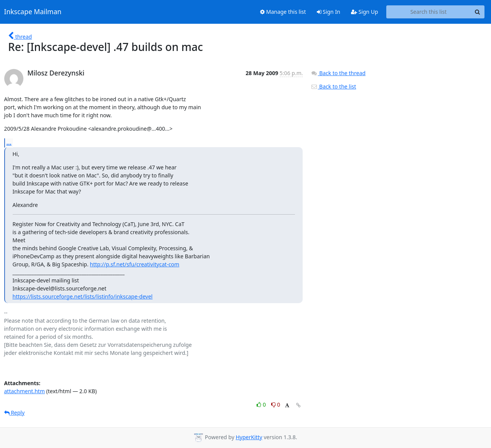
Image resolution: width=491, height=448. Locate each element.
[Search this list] (429, 12)
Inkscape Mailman (33, 12)
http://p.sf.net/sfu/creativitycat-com (134, 264)
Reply (15, 413)
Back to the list (333, 86)
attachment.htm (25, 391)
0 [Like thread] (262, 405)
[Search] (478, 12)
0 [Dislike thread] (276, 405)
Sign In (329, 12)
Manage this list (283, 12)
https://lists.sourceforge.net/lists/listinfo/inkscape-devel (83, 296)
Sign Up (365, 12)
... (9, 143)
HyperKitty (249, 437)
